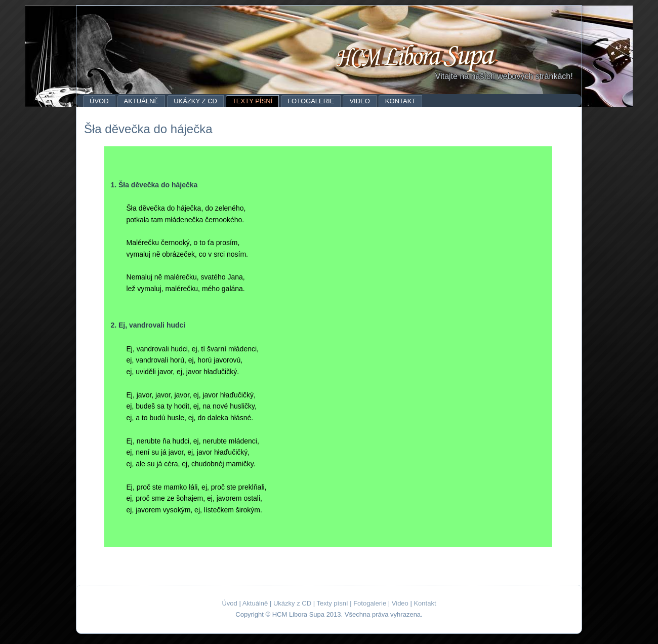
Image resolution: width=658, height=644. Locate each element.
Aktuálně (141, 101)
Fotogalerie (311, 101)
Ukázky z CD (195, 101)
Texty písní (252, 101)
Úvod (99, 101)
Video (359, 101)
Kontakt (400, 101)
